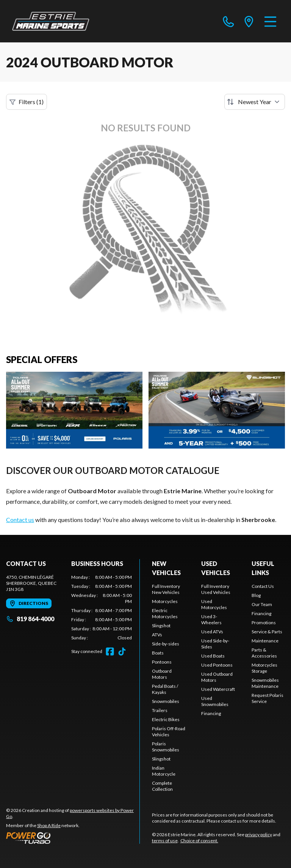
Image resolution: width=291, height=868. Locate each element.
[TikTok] (122, 651)
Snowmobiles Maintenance (265, 683)
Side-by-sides (166, 644)
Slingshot (161, 626)
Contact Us (263, 586)
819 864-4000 (30, 619)
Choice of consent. (199, 841)
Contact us (20, 520)
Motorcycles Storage (264, 668)
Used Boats (213, 656)
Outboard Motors (162, 674)
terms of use (165, 841)
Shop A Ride (49, 825)
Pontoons (162, 662)
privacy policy (259, 834)
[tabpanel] (102, 608)
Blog (256, 595)
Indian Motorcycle (164, 771)
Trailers (160, 710)
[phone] (228, 21)
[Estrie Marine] (51, 21)
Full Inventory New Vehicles (166, 589)
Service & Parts (267, 632)
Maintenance (265, 641)
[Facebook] (110, 651)
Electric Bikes (166, 719)
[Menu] (270, 21)
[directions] (249, 21)
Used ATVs (212, 632)
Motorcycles (165, 601)
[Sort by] (255, 102)
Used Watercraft (218, 689)
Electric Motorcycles (165, 613)
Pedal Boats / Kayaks (165, 689)
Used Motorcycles (214, 604)
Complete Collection (162, 786)
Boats (158, 653)
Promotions (264, 623)
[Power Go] (73, 838)
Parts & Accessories (264, 653)
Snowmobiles (166, 701)
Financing (211, 713)
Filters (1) (27, 102)
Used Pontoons (217, 665)
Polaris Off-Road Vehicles (169, 732)
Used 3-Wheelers (211, 619)
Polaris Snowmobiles (166, 747)
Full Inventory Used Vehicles (216, 589)
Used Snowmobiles (215, 701)
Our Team (262, 604)
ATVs (157, 635)
